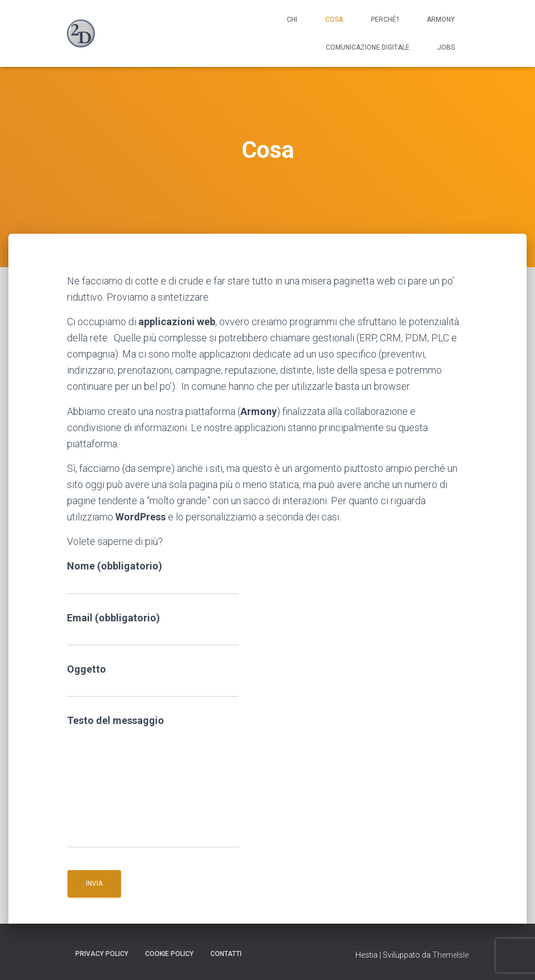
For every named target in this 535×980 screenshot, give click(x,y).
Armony (441, 20)
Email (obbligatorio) (153, 629)
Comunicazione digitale (368, 47)
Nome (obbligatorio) (153, 577)
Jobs (446, 47)
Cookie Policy (169, 954)
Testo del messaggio (153, 781)
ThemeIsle (450, 955)
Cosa (334, 20)
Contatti (226, 954)
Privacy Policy (102, 954)
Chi (292, 20)
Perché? (385, 20)
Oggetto (153, 680)
